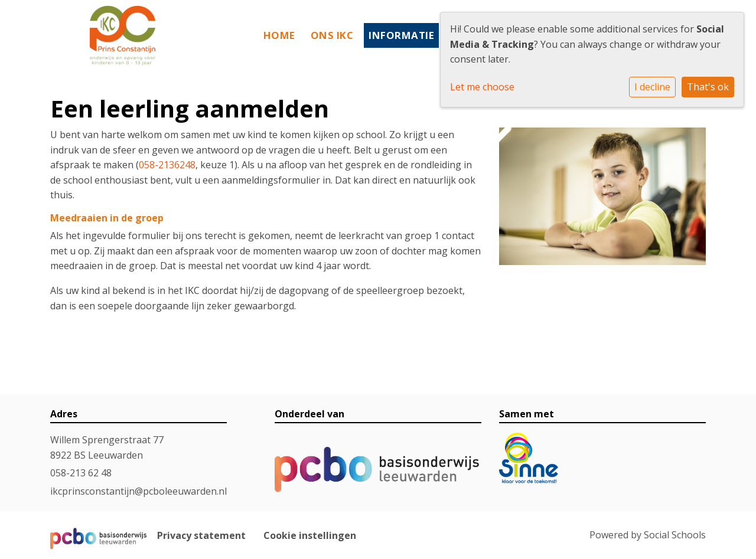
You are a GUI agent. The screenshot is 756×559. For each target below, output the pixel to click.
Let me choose (482, 87)
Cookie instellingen (310, 535)
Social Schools (675, 535)
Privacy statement (201, 535)
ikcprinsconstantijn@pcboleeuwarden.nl (139, 491)
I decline (652, 87)
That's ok (708, 87)
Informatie (401, 35)
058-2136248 (167, 165)
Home (279, 35)
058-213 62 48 (81, 473)
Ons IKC (332, 35)
